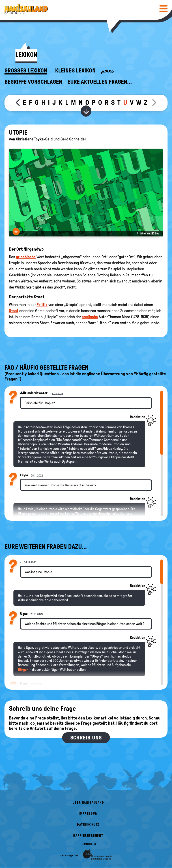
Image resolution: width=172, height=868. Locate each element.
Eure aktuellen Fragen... (100, 82)
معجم (107, 71)
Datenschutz (88, 825)
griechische (26, 257)
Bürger (23, 670)
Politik (42, 305)
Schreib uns (86, 738)
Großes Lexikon (26, 71)
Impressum (88, 814)
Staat (14, 311)
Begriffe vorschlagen (33, 82)
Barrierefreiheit (88, 836)
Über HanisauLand (88, 803)
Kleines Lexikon (75, 71)
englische (90, 317)
